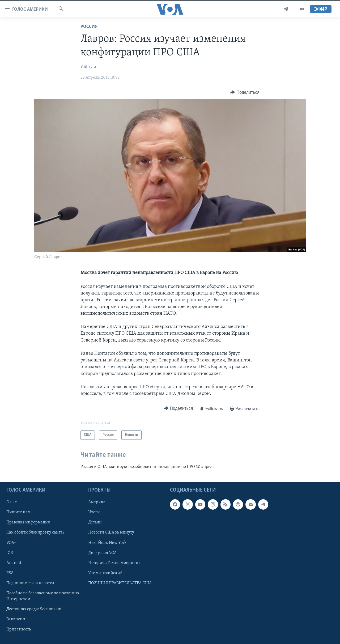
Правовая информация (28, 523)
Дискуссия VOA (102, 553)
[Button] (245, 92)
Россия (89, 27)
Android (14, 563)
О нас (12, 502)
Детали (95, 523)
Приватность (19, 629)
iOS (10, 553)
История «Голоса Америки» (114, 563)
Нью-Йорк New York (107, 543)
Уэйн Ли (88, 67)
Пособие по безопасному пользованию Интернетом (43, 596)
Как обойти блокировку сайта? (35, 533)
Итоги (94, 513)
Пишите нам (18, 513)
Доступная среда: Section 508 (34, 609)
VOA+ (11, 543)
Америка (97, 502)
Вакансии (16, 619)
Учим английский (105, 573)
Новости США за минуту (111, 533)
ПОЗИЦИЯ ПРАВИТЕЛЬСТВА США (120, 583)
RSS (10, 573)
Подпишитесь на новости (30, 583)
